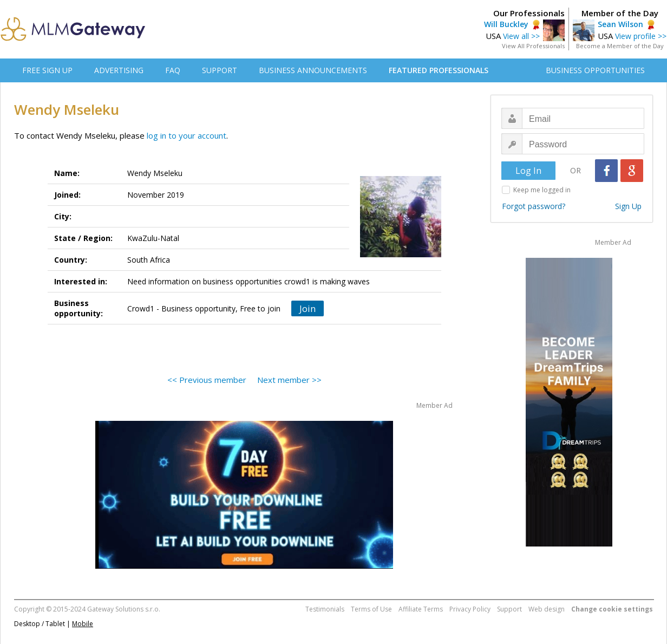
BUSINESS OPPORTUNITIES (595, 70)
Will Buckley (506, 24)
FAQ (173, 70)
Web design (547, 609)
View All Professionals (533, 46)
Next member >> (289, 380)
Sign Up (628, 206)
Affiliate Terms (421, 609)
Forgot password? (534, 206)
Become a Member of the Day (620, 46)
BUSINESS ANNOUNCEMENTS (313, 70)
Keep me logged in (542, 190)
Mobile (83, 624)
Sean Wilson (620, 24)
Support (509, 609)
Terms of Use (371, 609)
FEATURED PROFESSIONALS (439, 70)
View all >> (521, 36)
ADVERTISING (119, 70)
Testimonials (325, 609)
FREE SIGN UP (47, 70)
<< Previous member (207, 380)
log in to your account (187, 135)
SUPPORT (220, 70)
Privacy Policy (470, 609)
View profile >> (641, 36)
